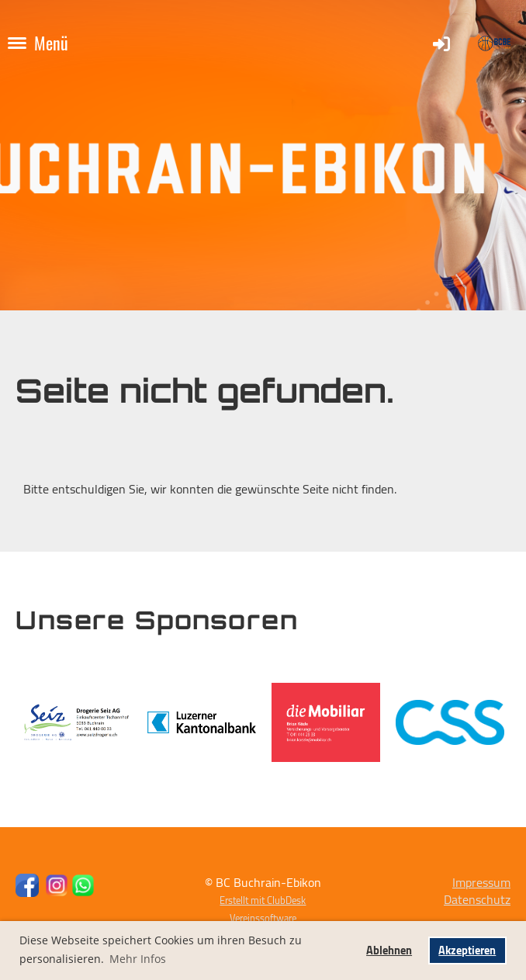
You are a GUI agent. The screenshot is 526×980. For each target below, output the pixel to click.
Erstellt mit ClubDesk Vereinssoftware (263, 909)
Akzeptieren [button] (467, 950)
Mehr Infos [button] (138, 959)
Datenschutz (477, 899)
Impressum (481, 882)
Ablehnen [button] (389, 950)
